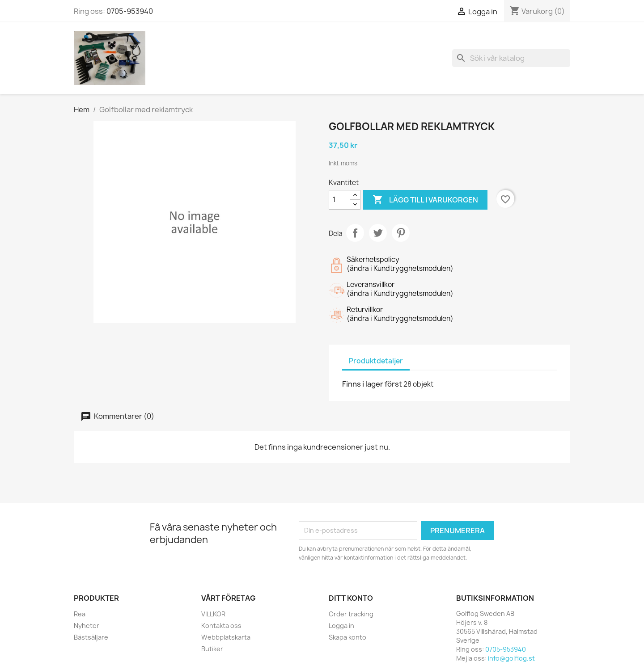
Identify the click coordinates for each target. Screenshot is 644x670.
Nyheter (87, 626)
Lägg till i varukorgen (425, 200)
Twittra (378, 233)
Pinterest (401, 233)
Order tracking (351, 614)
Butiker (212, 649)
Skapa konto (347, 637)
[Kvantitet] (339, 200)
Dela (355, 233)
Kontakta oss (221, 626)
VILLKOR (213, 614)
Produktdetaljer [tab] (376, 361)
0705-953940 (130, 11)
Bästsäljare (91, 637)
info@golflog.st (511, 658)
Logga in (341, 626)
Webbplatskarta (226, 637)
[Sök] (511, 58)
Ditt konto (351, 598)
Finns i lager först (372, 384)
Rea (80, 614)
